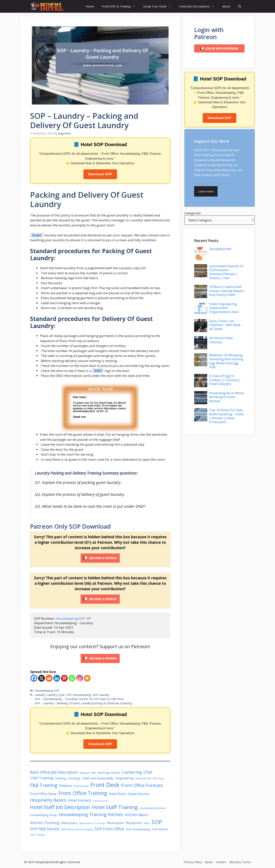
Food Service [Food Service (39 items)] (81, 786)
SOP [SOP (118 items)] (157, 822)
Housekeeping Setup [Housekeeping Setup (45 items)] (44, 815)
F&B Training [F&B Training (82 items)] (44, 785)
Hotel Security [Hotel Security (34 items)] (100, 801)
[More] (87, 678)
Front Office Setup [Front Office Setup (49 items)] (43, 794)
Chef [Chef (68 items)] (148, 772)
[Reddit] (49, 678)
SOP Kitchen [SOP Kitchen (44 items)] (160, 829)
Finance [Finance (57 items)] (65, 786)
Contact (221, 862)
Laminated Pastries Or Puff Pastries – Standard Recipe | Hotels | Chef (226, 272)
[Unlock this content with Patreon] (100, 561)
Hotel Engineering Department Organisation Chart (224, 308)
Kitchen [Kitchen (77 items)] (116, 814)
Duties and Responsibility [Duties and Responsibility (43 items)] (98, 778)
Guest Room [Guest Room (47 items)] (117, 794)
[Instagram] (80, 678)
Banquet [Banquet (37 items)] (85, 773)
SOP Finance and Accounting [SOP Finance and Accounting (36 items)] (77, 829)
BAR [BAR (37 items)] (94, 773)
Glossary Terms (240, 862)
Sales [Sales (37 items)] (147, 823)
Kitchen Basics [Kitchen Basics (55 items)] (137, 815)
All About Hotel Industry (221, 340)
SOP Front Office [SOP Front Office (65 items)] (109, 829)
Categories (193, 213)
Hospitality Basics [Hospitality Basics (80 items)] (48, 800)
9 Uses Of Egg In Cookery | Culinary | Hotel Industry (225, 380)
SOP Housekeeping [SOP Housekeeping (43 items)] (138, 829)
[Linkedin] (57, 678)
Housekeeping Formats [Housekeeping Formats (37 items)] (153, 808)
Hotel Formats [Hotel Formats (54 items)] (80, 800)
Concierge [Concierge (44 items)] (74, 778)
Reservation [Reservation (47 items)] (116, 823)
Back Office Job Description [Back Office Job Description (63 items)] (54, 772)
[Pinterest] (64, 678)
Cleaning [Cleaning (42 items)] (60, 778)
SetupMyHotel (220, 249)
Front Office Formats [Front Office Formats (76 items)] (142, 785)
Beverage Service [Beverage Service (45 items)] (109, 772)
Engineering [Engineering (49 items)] (125, 778)
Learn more (206, 191)
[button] (240, 6)
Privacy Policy (193, 862)
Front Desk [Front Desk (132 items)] (105, 785)
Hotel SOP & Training (121, 6)
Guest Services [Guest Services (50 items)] (139, 794)
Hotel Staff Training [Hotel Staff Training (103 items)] (115, 807)
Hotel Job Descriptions (199, 6)
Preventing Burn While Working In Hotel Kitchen (226, 397)
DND (98, 371)
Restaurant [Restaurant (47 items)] (134, 823)
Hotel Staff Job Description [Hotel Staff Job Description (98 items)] (60, 807)
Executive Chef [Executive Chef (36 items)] (143, 778)
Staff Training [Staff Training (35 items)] (37, 835)
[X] (42, 678)
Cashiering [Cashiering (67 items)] (132, 772)
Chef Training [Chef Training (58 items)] (42, 778)
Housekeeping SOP (71, 618)
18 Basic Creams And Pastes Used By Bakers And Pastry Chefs (227, 291)
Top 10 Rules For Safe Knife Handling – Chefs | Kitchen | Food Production (227, 416)
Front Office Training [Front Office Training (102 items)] (83, 793)
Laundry (40, 695)
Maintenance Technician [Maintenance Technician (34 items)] (92, 823)
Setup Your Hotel (159, 6)
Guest (37, 235)
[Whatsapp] (72, 678)
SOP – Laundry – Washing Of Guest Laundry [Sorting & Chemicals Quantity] (83, 703)
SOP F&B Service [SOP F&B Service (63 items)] (45, 829)
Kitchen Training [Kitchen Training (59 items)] (45, 823)
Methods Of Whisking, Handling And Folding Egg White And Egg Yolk (226, 361)
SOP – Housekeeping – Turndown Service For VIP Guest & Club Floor (79, 699)
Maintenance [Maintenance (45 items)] (69, 823)
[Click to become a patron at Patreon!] (100, 664)
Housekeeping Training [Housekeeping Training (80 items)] (83, 814)
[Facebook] (34, 678)
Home (90, 6)
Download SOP (100, 174)
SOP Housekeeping (79, 695)
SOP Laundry (101, 695)
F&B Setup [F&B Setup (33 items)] (158, 779)
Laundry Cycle (56, 695)
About (226, 6)
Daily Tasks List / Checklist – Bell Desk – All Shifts (226, 325)
